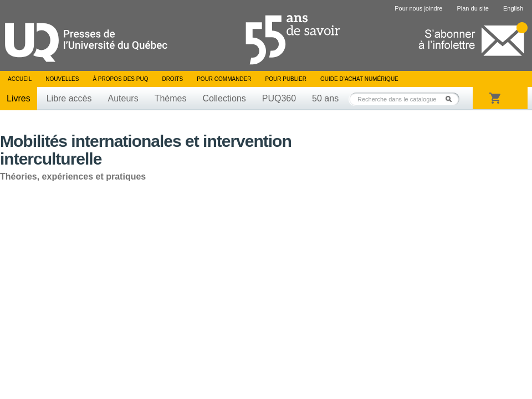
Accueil (20, 79)
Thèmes (171, 98)
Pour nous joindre (418, 8)
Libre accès (69, 98)
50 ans (325, 98)
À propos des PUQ (120, 79)
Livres (19, 98)
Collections (224, 98)
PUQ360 (279, 98)
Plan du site (472, 8)
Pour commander (224, 79)
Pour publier (286, 79)
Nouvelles (62, 79)
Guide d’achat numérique (359, 79)
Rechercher (452, 99)
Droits (172, 79)
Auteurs (123, 98)
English (513, 8)
